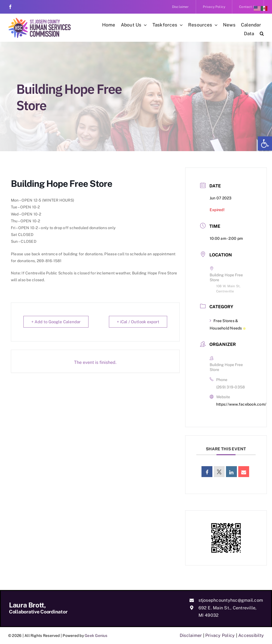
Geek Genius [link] (96, 636)
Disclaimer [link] (191, 635)
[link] (265, 143)
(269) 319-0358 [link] (230, 387)
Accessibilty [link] (251, 635)
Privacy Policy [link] (220, 635)
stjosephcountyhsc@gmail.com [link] (231, 600)
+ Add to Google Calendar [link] (56, 322)
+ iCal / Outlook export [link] (138, 322)
